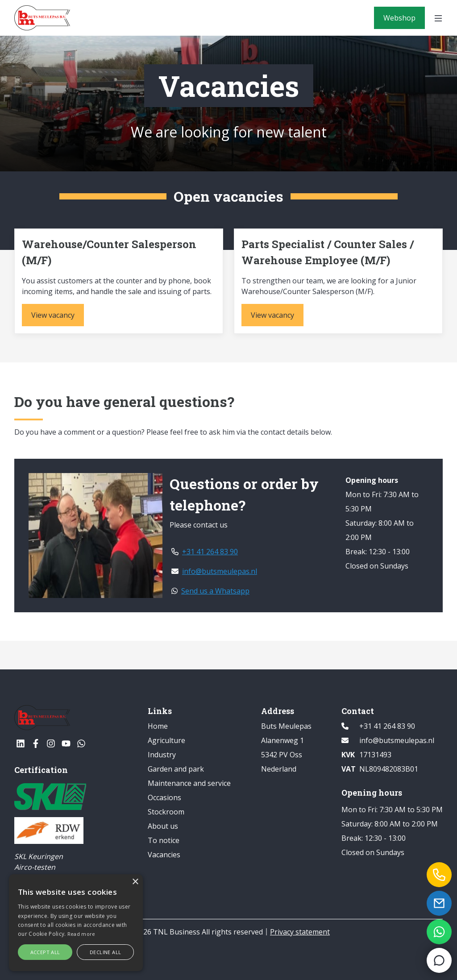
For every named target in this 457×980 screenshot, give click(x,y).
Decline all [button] (105, 952)
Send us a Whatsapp (210, 591)
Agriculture (166, 740)
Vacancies (164, 855)
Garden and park (176, 769)
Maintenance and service (189, 783)
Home (158, 726)
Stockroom (166, 812)
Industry (162, 755)
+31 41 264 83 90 (205, 552)
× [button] (135, 882)
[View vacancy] (53, 315)
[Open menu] (438, 18)
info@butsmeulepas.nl (214, 571)
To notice (164, 840)
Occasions (164, 797)
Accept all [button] (45, 952)
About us (163, 826)
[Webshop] (399, 18)
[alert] (76, 923)
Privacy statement (300, 932)
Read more (81, 934)
